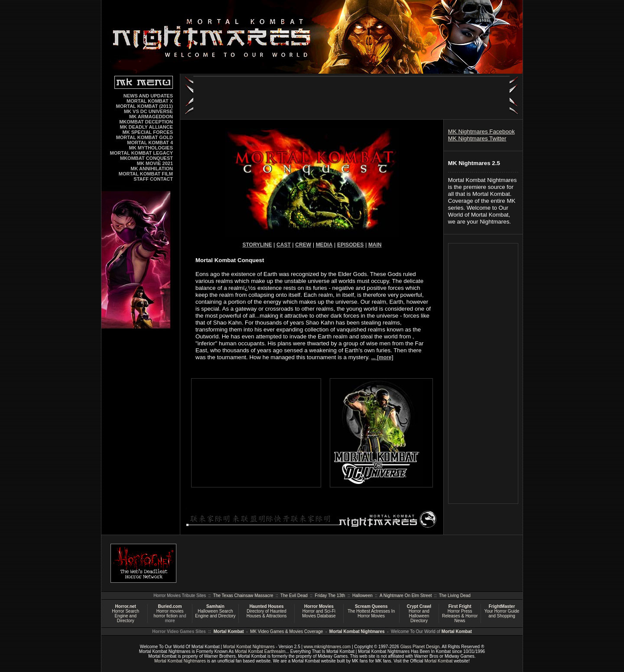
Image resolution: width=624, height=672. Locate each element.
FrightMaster (502, 606)
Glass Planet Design (420, 647)
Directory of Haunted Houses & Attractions (267, 614)
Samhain (215, 606)
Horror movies (170, 611)
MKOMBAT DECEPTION (146, 122)
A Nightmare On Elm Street (406, 596)
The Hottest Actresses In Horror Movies (371, 614)
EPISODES (350, 245)
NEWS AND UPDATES (148, 96)
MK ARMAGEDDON (151, 117)
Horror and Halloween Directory (419, 616)
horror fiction (166, 616)
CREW (303, 245)
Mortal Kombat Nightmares (357, 631)
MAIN (375, 245)
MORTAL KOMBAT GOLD (145, 137)
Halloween (362, 596)
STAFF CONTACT (153, 179)
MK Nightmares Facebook (481, 131)
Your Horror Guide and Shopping (502, 614)
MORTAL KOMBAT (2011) (145, 106)
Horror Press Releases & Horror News (460, 616)
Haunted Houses (267, 606)
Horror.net (126, 606)
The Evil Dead (294, 596)
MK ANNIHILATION (152, 169)
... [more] (382, 357)
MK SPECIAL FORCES (148, 132)
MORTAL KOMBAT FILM (146, 174)
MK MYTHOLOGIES (151, 148)
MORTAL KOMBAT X (150, 101)
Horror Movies (319, 606)
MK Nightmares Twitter (477, 138)
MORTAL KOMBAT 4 (150, 143)
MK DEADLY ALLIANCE (146, 127)
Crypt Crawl (419, 606)
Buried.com (170, 606)
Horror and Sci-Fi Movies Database (319, 614)
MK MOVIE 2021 (155, 163)
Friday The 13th (330, 596)
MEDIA (324, 245)
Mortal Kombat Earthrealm (260, 651)
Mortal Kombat (229, 631)
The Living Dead (455, 596)
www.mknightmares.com (327, 647)
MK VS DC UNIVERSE (148, 111)
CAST (284, 245)
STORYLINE (257, 245)
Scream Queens (371, 606)
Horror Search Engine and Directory (125, 616)
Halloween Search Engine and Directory (215, 614)
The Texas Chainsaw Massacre (243, 596)
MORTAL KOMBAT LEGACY (141, 153)
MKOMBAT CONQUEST (146, 158)
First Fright (460, 606)
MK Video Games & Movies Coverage (286, 631)
